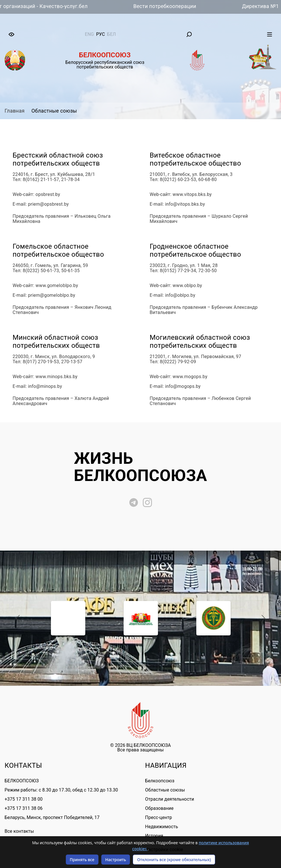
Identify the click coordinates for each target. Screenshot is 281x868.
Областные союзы (54, 111)
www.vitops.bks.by (192, 195)
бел (111, 34)
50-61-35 (71, 271)
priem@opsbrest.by (49, 204)
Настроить (116, 860)
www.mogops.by (190, 377)
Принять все (82, 860)
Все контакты (19, 831)
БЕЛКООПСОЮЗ (22, 781)
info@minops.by (45, 386)
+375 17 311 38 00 (24, 799)
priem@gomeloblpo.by (52, 295)
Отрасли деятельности (170, 799)
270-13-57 (72, 362)
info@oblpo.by (180, 295)
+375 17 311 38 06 (24, 808)
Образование (159, 808)
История (154, 836)
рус (100, 34)
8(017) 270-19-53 (41, 362)
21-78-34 (71, 180)
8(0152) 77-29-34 (178, 271)
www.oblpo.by (187, 286)
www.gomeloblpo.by (57, 286)
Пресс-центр (159, 817)
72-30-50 (208, 271)
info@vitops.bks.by (185, 204)
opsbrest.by (48, 195)
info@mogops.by (183, 386)
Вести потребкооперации (168, 6)
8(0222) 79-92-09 (178, 362)
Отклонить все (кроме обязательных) (174, 860)
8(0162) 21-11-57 (41, 180)
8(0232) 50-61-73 (41, 271)
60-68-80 (208, 180)
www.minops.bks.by (57, 377)
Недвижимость (162, 827)
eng (89, 34)
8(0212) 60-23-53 (178, 180)
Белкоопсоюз (160, 781)
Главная (15, 111)
